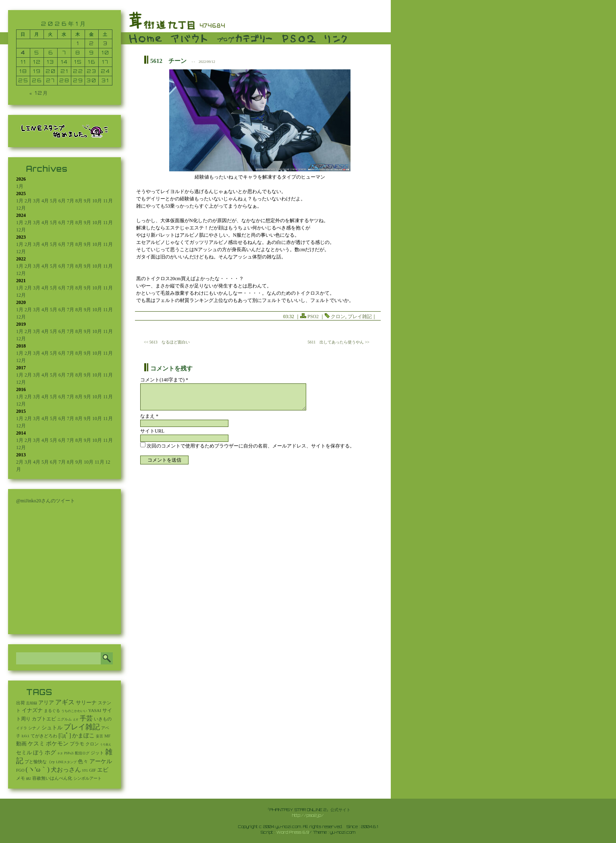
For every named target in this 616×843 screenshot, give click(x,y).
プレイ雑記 (360, 316)
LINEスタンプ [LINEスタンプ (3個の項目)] (66, 762)
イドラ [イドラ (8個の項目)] (22, 728)
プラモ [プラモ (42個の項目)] (77, 744)
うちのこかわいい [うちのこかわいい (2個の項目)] (74, 711)
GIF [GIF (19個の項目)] (92, 770)
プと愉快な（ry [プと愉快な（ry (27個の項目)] (40, 762)
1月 (20, 186)
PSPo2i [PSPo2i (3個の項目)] (69, 753)
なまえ (149, 416)
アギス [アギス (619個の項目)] (65, 702)
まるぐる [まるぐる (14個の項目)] (52, 711)
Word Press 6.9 (293, 832)
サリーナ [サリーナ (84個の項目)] (86, 703)
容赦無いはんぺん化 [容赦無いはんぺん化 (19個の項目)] (52, 778)
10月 (97, 201)
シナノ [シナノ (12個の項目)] (34, 728)
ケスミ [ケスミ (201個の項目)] (36, 743)
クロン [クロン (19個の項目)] (92, 744)
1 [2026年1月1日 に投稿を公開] (78, 43)
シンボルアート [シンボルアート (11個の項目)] (87, 778)
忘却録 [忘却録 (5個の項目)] (32, 703)
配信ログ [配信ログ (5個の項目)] (82, 753)
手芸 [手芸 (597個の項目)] (86, 718)
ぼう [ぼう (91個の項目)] (38, 753)
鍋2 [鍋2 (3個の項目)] (29, 779)
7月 (71, 201)
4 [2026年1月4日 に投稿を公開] (23, 53)
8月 (79, 201)
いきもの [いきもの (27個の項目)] (103, 719)
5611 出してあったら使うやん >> (339, 342)
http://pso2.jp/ (308, 815)
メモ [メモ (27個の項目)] (21, 778)
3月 (37, 201)
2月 (28, 201)
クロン (338, 316)
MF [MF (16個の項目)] (107, 736)
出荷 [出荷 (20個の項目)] (21, 703)
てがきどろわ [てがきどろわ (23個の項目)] (44, 736)
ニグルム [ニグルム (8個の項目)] (64, 719)
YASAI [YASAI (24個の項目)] (95, 710)
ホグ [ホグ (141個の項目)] (50, 752)
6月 (62, 201)
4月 (45, 201)
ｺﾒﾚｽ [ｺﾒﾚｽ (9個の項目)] (25, 736)
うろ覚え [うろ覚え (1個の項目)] (106, 745)
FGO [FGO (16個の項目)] (20, 770)
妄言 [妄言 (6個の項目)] (100, 736)
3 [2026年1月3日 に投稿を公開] (106, 43)
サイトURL (152, 431)
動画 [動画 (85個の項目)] (21, 744)
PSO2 (313, 316)
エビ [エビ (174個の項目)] (103, 770)
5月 (54, 201)
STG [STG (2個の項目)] (85, 771)
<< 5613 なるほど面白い (167, 342)
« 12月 (39, 93)
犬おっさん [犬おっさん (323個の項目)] (66, 770)
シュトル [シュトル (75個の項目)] (52, 728)
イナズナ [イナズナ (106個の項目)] (32, 710)
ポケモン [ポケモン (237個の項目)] (57, 743)
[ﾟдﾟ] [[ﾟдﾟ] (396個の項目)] (65, 735)
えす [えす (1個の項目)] (76, 720)
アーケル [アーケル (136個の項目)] (101, 761)
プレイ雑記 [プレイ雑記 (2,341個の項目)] (82, 727)
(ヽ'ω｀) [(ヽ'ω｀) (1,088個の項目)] (38, 769)
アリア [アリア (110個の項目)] (46, 702)
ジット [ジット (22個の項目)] (97, 753)
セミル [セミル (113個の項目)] (24, 752)
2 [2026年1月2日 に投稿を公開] (92, 43)
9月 (87, 201)
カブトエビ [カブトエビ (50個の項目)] (44, 719)
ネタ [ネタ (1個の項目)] (60, 753)
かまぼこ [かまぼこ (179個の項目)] (83, 736)
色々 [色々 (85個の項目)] (83, 762)
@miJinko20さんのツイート (46, 501)
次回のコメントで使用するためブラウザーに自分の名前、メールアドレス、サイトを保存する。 (251, 446)
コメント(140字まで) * (164, 380)
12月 (21, 208)
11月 (108, 201)
